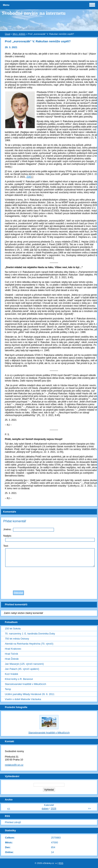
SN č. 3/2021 (19, 34)
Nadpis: (7, 536)
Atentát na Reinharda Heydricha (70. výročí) (29, 644)
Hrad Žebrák (12, 659)
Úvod (7, 34)
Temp (8, 689)
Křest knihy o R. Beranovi (19, 679)
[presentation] (50, 578)
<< (9, 808)
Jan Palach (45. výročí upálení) (22, 669)
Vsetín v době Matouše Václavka (23, 699)
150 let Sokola (13, 629)
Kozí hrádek (11, 674)
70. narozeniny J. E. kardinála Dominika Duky (30, 634)
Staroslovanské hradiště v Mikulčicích (26, 684)
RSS (61, 863)
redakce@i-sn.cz (14, 765)
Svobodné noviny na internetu (34, 13)
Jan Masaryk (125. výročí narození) (24, 664)
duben (45, 808)
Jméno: (7, 529)
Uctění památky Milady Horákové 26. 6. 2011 (30, 694)
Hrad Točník (11, 654)
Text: (6, 546)
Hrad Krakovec (13, 649)
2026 (53, 808)
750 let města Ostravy (17, 639)
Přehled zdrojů (13, 822)
